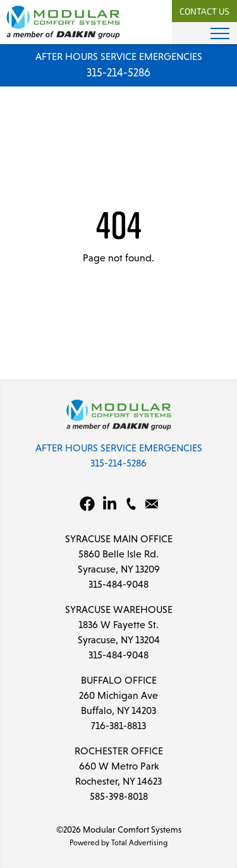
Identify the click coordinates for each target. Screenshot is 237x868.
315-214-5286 (118, 73)
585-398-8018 (119, 796)
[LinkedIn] (110, 504)
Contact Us (204, 12)
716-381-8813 (118, 726)
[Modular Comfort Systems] (63, 22)
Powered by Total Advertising (118, 843)
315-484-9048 (118, 584)
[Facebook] (87, 504)
